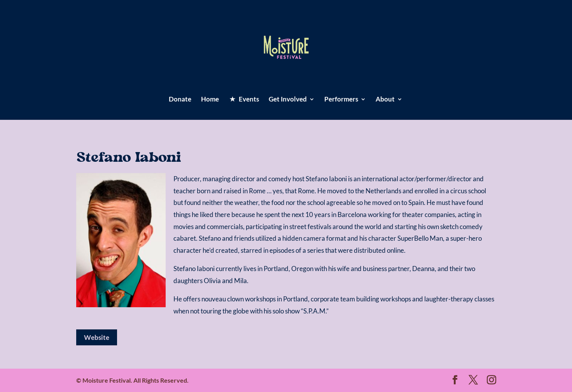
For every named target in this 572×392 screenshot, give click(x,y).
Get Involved (288, 100)
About (385, 100)
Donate (180, 100)
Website (97, 337)
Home (210, 100)
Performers (341, 100)
